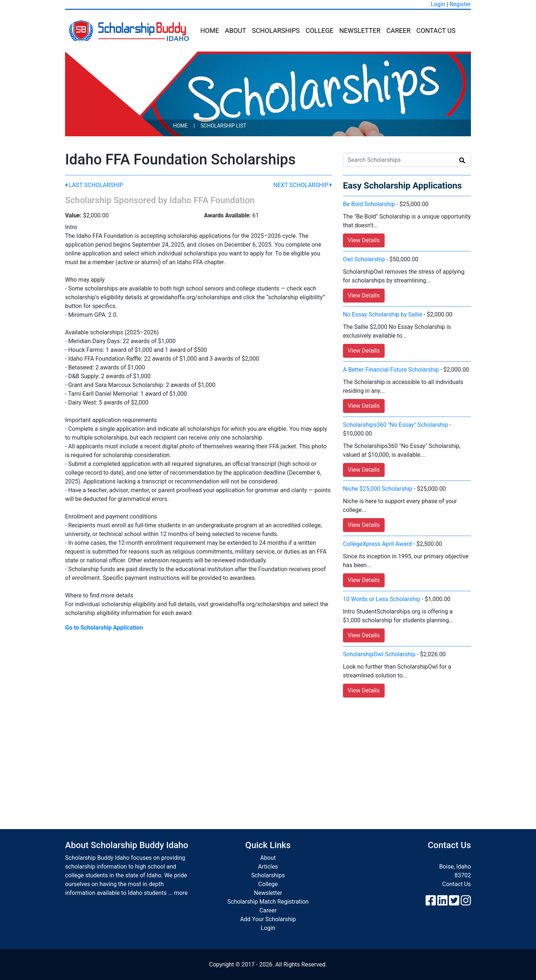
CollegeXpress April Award (377, 544)
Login (438, 4)
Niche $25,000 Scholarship (378, 489)
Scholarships (276, 31)
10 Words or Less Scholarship (382, 599)
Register (460, 4)
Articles (268, 867)
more (181, 893)
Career (399, 31)
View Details (364, 240)
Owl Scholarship (364, 259)
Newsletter (360, 31)
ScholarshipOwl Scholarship (379, 654)
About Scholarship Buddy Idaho (127, 845)
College (320, 31)
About (235, 31)
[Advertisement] (268, 756)
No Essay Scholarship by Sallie (383, 314)
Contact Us (436, 31)
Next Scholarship (303, 185)
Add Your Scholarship (268, 919)
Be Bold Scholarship (369, 204)
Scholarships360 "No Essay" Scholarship (395, 425)
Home (210, 31)
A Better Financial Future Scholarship (391, 370)
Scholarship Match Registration (268, 902)
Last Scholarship (94, 185)
